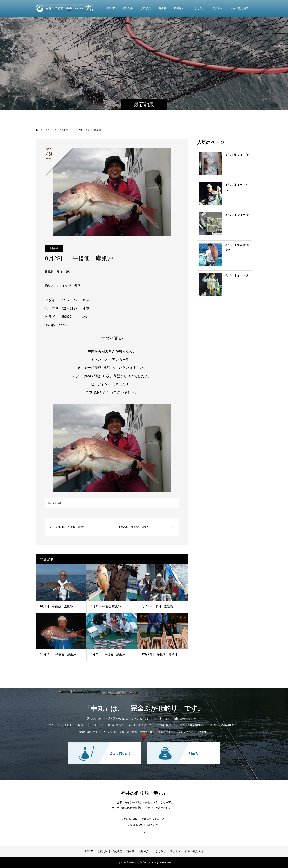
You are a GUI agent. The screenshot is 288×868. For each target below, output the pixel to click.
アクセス (218, 8)
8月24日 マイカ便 (237, 215)
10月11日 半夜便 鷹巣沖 (58, 654)
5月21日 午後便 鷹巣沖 (108, 654)
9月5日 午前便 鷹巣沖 (56, 606)
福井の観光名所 (240, 8)
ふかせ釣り (198, 8)
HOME (111, 8)
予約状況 (146, 8)
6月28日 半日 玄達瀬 (157, 606)
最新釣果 (128, 8)
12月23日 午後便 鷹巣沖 (160, 654)
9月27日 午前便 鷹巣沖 (106, 606)
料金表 (162, 8)
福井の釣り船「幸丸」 (144, 793)
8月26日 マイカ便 (237, 155)
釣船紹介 (179, 8)
